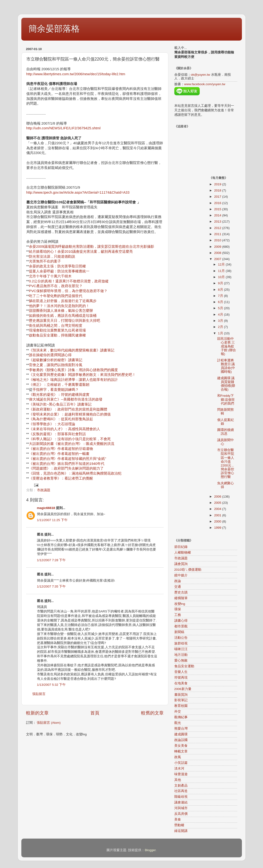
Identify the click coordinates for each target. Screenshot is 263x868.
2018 (218, 190)
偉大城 (34, 399)
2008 (218, 253)
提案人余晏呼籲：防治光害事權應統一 (59, 271)
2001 (218, 515)
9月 (221, 283)
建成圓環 (181, 734)
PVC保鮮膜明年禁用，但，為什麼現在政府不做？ (68, 291)
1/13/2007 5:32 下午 (51, 685)
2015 (218, 209)
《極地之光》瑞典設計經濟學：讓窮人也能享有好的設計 (73, 380)
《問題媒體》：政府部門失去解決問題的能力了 (66, 468)
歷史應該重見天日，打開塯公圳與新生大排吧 (65, 321)
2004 (218, 509)
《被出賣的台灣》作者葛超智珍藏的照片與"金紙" (68, 459)
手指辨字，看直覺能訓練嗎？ (56, 390)
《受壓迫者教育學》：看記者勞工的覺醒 (61, 478)
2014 (218, 215)
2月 (221, 327)
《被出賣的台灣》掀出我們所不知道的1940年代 (67, 464)
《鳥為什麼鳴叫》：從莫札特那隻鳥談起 (61, 419)
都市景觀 (181, 626)
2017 (218, 197)
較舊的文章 (152, 713)
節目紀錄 (181, 547)
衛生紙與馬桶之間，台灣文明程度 (56, 326)
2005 (218, 503)
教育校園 (181, 706)
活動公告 (181, 638)
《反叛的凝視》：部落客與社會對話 (57, 434)
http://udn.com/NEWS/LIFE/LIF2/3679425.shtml (64, 128)
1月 (221, 333)
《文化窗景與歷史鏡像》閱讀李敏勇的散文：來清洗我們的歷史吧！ (82, 375)
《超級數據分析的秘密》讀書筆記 (56, 360)
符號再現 (181, 678)
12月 (222, 264)
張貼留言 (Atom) (49, 723)
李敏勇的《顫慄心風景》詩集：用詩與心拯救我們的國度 (73, 370)
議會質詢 (181, 564)
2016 (218, 203)
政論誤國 (181, 740)
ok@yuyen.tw (201, 75)
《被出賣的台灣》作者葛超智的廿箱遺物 (61, 449)
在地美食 (181, 683)
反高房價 (181, 814)
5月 (221, 308)
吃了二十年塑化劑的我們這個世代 (56, 296)
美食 (178, 819)
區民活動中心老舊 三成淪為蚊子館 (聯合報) (227, 346)
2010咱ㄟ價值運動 (188, 570)
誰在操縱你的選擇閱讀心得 (50, 355)
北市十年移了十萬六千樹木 (50, 276)
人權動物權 (183, 553)
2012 (218, 228)
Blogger (150, 850)
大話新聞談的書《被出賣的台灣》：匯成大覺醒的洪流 (72, 444)
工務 (178, 615)
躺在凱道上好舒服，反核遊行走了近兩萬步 (63, 301)
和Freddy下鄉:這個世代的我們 (226, 399)
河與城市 (181, 808)
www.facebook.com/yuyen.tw (205, 84)
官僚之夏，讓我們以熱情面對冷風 (56, 365)
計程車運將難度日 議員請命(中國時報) (226, 366)
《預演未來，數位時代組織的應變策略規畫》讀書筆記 (72, 350)
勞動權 (179, 825)
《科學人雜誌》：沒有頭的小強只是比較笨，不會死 (70, 439)
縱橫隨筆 (181, 598)
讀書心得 (181, 621)
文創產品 (181, 786)
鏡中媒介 (181, 575)
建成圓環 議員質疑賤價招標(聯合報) (226, 384)
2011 (218, 234)
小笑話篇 (181, 763)
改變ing (180, 604)
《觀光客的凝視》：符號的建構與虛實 (59, 395)
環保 (178, 609)
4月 (221, 315)
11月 (222, 271)
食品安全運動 (184, 666)
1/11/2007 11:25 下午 (52, 520)
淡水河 (179, 768)
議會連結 (181, 802)
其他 (178, 780)
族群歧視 (181, 643)
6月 (221, 302)
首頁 (95, 713)
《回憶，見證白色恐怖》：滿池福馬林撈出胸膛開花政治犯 (75, 473)
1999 (218, 528)
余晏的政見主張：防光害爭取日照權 (57, 266)
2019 (218, 184)
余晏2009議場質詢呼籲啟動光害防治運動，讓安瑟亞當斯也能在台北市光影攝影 (92, 247)
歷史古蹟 (181, 592)
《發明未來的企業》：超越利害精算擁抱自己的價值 (70, 414)
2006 (218, 497)
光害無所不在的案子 (45, 261)
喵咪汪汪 (181, 649)
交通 (178, 587)
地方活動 (181, 655)
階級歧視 (181, 797)
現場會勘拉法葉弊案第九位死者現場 (57, 330)
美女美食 (181, 746)
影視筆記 (181, 700)
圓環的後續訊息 (226, 432)
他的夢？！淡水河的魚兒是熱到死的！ (59, 306)
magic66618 (46, 508)
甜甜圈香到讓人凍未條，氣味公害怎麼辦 (61, 311)
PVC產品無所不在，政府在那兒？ (56, 286)
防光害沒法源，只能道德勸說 (52, 257)
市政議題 (44, 490)
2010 (218, 240)
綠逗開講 (181, 831)
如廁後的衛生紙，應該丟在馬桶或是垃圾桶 (63, 316)
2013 (218, 222)
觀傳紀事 (181, 717)
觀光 (178, 723)
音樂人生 (181, 672)
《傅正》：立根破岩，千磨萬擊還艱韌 (59, 385)
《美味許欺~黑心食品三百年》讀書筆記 (60, 404)
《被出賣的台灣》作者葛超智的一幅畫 (59, 454)
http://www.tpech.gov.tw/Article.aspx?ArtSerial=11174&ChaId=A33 (78, 192)
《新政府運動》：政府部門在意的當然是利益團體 (68, 409)
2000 (218, 521)
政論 (178, 581)
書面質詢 (181, 695)
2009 (218, 247)
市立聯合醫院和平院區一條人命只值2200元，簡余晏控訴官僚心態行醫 (226, 463)
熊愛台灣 (181, 729)
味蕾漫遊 (181, 774)
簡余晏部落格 (54, 29)
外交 (178, 712)
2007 (218, 259)
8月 (221, 290)
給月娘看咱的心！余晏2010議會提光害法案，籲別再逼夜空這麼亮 (81, 252)
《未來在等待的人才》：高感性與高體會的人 (65, 429)
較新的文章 (37, 713)
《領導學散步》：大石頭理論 (52, 424)
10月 (222, 277)
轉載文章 (181, 751)
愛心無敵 (181, 660)
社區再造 (181, 791)
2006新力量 (183, 689)
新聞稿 (179, 632)
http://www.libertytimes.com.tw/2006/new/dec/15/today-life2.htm (76, 74)
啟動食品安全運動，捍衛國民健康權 (57, 335)
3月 (221, 321)
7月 (221, 296)
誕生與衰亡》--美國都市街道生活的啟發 (71, 399)
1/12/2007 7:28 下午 (51, 560)
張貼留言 (39, 694)
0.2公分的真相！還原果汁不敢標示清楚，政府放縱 (69, 281)
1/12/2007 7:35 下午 (51, 586)
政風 (178, 757)
